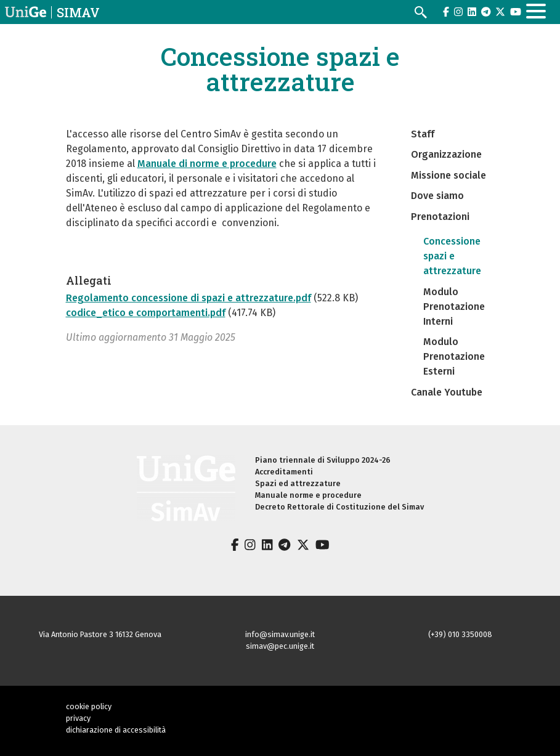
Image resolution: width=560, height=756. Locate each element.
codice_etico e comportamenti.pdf (146, 313)
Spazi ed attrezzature (298, 483)
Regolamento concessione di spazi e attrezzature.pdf (189, 298)
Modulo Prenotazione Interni (454, 307)
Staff (423, 134)
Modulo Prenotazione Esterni (454, 356)
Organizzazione (446, 154)
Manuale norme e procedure (308, 495)
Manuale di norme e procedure (207, 164)
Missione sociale (448, 175)
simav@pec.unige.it (280, 646)
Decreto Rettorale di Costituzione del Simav (339, 507)
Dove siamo (437, 196)
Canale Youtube (447, 392)
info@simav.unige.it (280, 634)
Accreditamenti (284, 472)
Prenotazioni (440, 217)
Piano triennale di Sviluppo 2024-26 (323, 460)
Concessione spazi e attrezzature (452, 256)
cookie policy (89, 706)
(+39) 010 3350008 (460, 634)
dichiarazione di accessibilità (116, 730)
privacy (78, 718)
